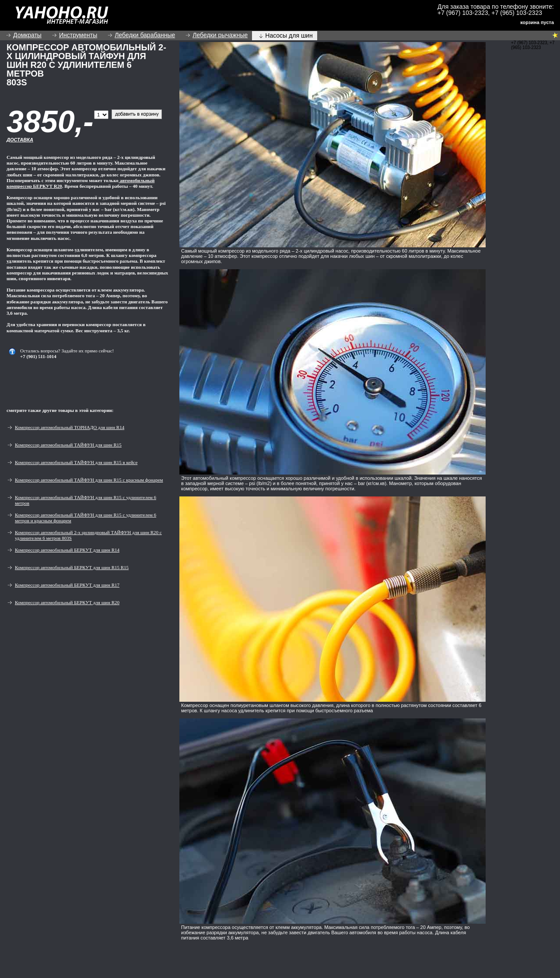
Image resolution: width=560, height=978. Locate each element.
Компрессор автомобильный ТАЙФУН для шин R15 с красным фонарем (89, 480)
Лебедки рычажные (220, 35)
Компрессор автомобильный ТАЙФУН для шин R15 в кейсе (76, 462)
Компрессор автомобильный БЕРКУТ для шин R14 (67, 550)
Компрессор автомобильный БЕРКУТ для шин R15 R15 (72, 567)
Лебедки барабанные (145, 35)
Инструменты (78, 35)
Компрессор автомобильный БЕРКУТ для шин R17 (67, 585)
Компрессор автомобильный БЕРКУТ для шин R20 (67, 602)
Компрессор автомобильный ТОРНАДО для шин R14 (70, 427)
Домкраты (27, 35)
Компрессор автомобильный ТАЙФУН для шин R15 (68, 445)
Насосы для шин (289, 35)
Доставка (20, 140)
